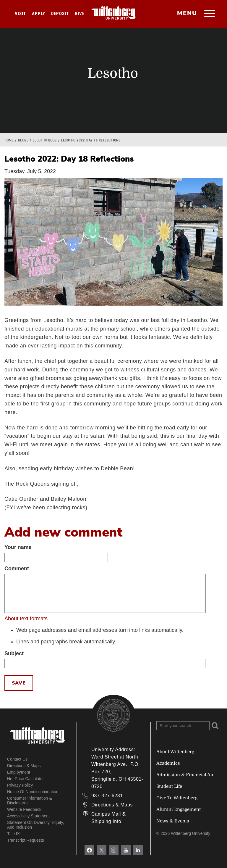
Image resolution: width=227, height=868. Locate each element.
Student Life (169, 786)
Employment (19, 772)
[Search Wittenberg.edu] (183, 726)
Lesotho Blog (45, 140)
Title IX (13, 834)
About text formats (26, 619)
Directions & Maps (24, 766)
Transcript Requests (26, 840)
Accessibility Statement (28, 816)
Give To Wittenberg (177, 798)
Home (9, 140)
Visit (20, 14)
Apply (39, 14)
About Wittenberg (175, 752)
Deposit (60, 14)
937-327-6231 (107, 796)
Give (80, 14)
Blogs (23, 140)
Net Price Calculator (26, 779)
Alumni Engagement (179, 809)
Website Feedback (24, 809)
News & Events (173, 821)
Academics (168, 763)
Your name (18, 547)
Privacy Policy (20, 785)
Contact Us (17, 759)
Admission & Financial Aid (185, 775)
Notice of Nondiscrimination (33, 792)
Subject (14, 653)
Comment (17, 569)
